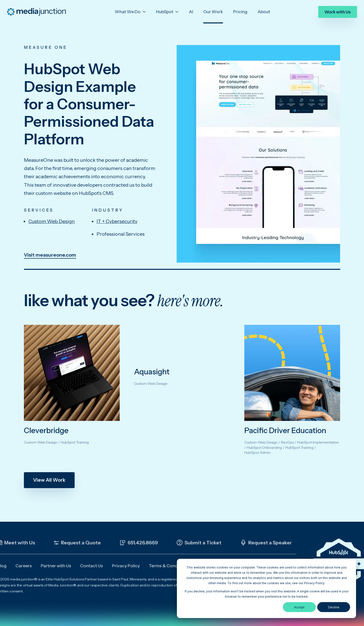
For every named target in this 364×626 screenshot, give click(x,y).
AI (191, 12)
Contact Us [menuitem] (92, 566)
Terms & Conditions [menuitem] (169, 566)
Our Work (213, 12)
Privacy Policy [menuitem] (126, 566)
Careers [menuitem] (24, 566)
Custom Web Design (52, 221)
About (264, 12)
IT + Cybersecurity (117, 221)
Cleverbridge (46, 430)
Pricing (240, 12)
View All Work (49, 480)
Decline (334, 607)
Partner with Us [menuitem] (56, 566)
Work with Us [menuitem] (338, 12)
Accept (299, 607)
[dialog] (266, 588)
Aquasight (152, 372)
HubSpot (165, 12)
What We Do (128, 12)
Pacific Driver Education (285, 430)
